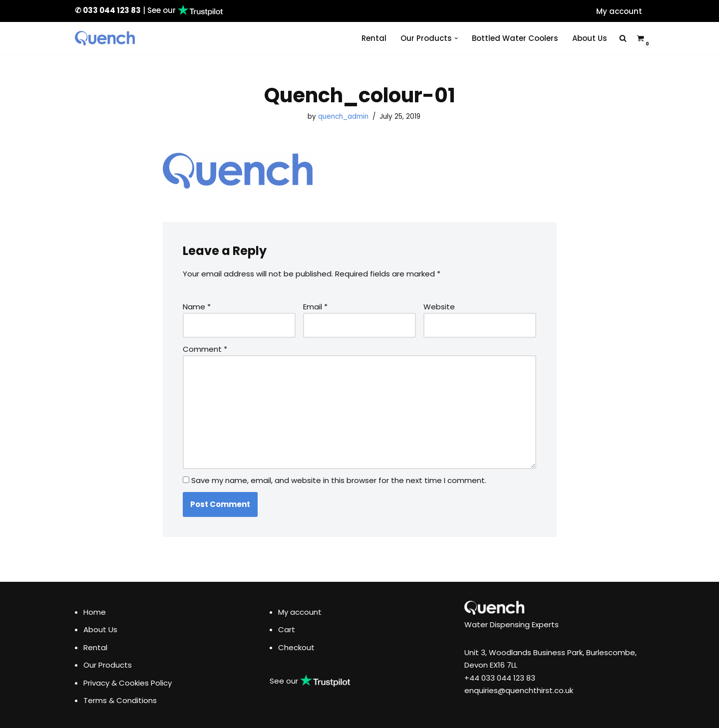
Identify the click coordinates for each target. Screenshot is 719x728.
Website (439, 307)
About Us (590, 38)
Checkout (296, 647)
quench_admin (343, 117)
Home (95, 612)
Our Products (108, 665)
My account (619, 11)
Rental (374, 38)
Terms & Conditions (120, 700)
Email (315, 307)
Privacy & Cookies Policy (128, 683)
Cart (287, 629)
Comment (205, 349)
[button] (456, 38)
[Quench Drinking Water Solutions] (105, 38)
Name (197, 307)
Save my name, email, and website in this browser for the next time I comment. (339, 480)
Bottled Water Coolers (515, 38)
